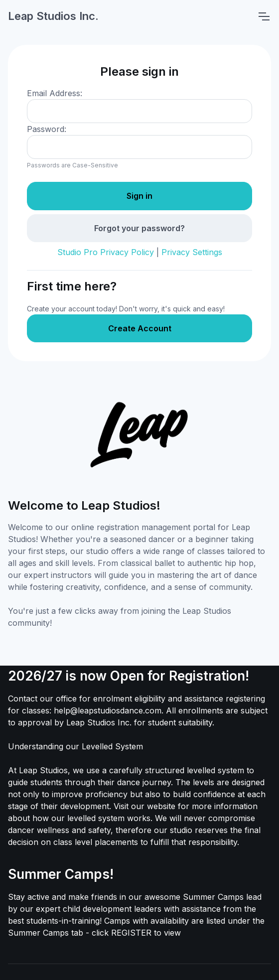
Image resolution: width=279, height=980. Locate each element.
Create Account (140, 328)
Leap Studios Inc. (53, 16)
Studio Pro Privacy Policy (106, 252)
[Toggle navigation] (264, 16)
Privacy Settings (192, 252)
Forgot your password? (139, 228)
